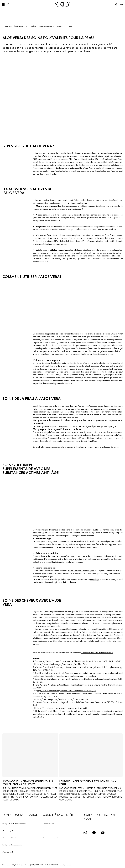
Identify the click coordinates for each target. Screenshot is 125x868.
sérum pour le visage (44, 541)
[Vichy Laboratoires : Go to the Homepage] (62, 5)
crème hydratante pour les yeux (81, 571)
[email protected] (66, 865)
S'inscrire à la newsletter (51, 838)
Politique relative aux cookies (12, 845)
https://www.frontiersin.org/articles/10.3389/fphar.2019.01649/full (66, 691)
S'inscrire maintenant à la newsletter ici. (97, 653)
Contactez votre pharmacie (52, 831)
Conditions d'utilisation (10, 838)
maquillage (95, 579)
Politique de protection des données (15, 824)
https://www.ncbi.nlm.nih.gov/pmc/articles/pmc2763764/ (62, 664)
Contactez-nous (48, 824)
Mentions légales (8, 831)
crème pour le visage (73, 556)
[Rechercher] (8, 5)
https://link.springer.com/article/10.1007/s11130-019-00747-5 (64, 699)
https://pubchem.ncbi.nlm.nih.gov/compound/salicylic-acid (62, 708)
